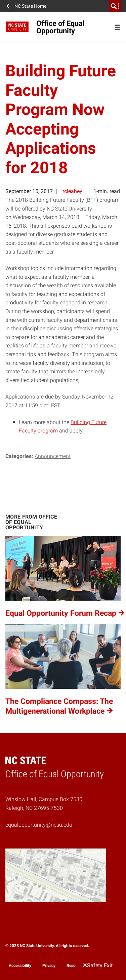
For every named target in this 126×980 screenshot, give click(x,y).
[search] (115, 6)
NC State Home (30, 6)
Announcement (53, 456)
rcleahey (72, 191)
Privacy (49, 966)
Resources (76, 966)
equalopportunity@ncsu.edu (39, 825)
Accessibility (20, 966)
